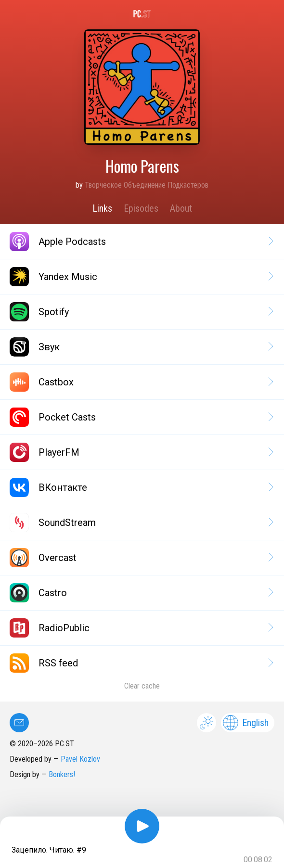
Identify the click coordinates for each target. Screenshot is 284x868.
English (246, 723)
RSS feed (141, 663)
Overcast (141, 558)
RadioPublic (141, 628)
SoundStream (141, 523)
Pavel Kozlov (80, 759)
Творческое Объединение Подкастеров (147, 185)
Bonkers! (62, 774)
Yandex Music (141, 277)
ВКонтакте (141, 487)
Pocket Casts (141, 417)
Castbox (141, 382)
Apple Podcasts (141, 242)
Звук (141, 347)
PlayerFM (141, 452)
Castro (141, 593)
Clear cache (142, 686)
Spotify (141, 312)
